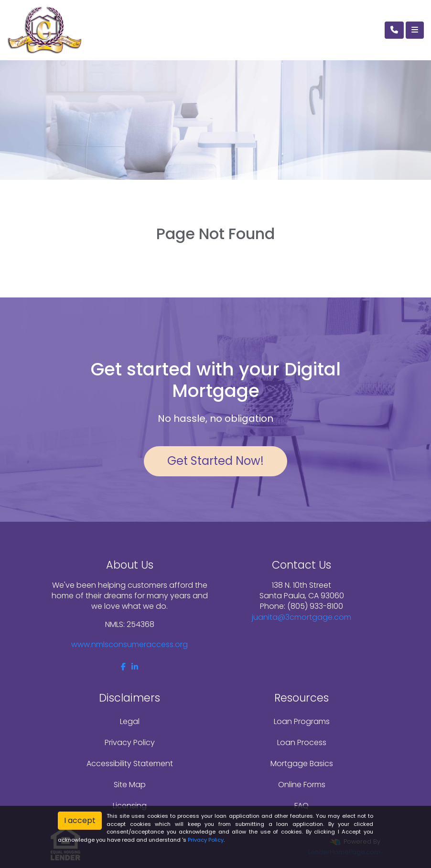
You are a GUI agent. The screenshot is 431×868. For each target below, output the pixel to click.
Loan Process (302, 742)
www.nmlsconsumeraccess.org (129, 644)
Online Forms (302, 785)
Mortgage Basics (302, 764)
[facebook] (123, 667)
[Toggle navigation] (415, 30)
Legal (130, 721)
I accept (80, 820)
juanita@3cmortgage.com (302, 617)
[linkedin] (135, 667)
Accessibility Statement (130, 764)
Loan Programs (302, 721)
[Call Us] (394, 30)
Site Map (130, 785)
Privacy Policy (130, 742)
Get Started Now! (215, 461)
